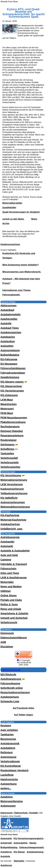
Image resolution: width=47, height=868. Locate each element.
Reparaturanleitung (12, 435)
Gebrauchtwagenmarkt (32, 847)
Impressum (7, 633)
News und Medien (11, 586)
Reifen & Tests (9, 604)
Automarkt (7, 546)
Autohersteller (9, 319)
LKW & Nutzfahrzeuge (14, 578)
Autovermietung (10, 350)
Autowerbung (9, 784)
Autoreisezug (8, 757)
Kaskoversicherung (12, 489)
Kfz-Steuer (20, 852)
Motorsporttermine (12, 801)
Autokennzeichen (11, 332)
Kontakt (34, 813)
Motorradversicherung (14, 480)
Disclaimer (7, 647)
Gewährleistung (10, 377)
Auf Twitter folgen (24, 715)
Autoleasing (8, 337)
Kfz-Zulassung (9, 395)
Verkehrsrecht (9, 622)
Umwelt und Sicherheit (14, 618)
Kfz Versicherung (13, 475)
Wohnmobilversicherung (15, 507)
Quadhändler (9, 208)
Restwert (6, 725)
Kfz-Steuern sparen (14, 382)
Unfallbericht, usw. (12, 529)
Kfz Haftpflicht (9, 498)
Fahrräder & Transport (14, 564)
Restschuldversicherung (15, 692)
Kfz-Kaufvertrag (10, 515)
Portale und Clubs (11, 600)
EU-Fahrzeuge (9, 359)
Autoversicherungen (13, 502)
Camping (6, 560)
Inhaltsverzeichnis (10, 244)
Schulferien (9, 449)
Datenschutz (21, 813)
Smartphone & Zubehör (14, 613)
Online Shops (9, 595)
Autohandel (7, 542)
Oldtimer (6, 591)
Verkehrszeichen (10, 467)
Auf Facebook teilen (23, 708)
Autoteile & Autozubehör (15, 551)
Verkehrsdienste (10, 761)
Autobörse (6, 852)
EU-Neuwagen (9, 364)
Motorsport (7, 409)
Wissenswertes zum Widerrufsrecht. (22, 272)
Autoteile (5, 856)
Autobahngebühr (11, 314)
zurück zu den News (13, 219)
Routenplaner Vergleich (14, 770)
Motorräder (7, 582)
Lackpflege (7, 775)
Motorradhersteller (12, 203)
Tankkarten (7, 734)
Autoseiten (7, 346)
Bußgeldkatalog (10, 355)
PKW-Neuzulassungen (14, 418)
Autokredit (6, 843)
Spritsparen (10, 444)
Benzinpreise (8, 739)
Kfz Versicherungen (12, 391)
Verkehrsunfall (9, 458)
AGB (3, 642)
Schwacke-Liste (10, 701)
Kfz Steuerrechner (11, 386)
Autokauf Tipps (10, 328)
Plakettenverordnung (13, 422)
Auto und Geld (9, 555)
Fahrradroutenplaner (13, 373)
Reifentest (7, 752)
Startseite (19, 861)
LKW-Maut (7, 400)
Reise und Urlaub (11, 609)
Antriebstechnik (10, 743)
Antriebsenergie (10, 537)
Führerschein (8, 569)
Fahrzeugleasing (10, 683)
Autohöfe (6, 323)
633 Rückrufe (8, 674)
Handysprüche (9, 779)
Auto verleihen (9, 730)
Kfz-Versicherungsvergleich (29, 838)
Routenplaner (9, 440)
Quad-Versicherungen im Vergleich (21, 212)
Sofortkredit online (12, 688)
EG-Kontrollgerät (11, 766)
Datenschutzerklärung (14, 638)
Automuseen (8, 806)
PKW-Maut (7, 413)
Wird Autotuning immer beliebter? (21, 265)
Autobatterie (8, 748)
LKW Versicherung (12, 484)
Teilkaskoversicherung (14, 493)
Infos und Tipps (10, 573)
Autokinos (7, 797)
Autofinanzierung (13, 679)
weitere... (6, 788)
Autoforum (6, 865)
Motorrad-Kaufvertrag (13, 520)
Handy (33, 843)
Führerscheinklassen (13, 368)
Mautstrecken (9, 404)
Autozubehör (21, 843)
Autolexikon (8, 341)
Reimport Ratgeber (12, 431)
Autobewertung (10, 697)
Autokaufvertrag (10, 524)
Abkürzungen (9, 305)
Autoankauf (7, 310)
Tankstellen (7, 453)
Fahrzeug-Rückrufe (11, 670)
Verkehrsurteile (10, 462)
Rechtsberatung (10, 427)
